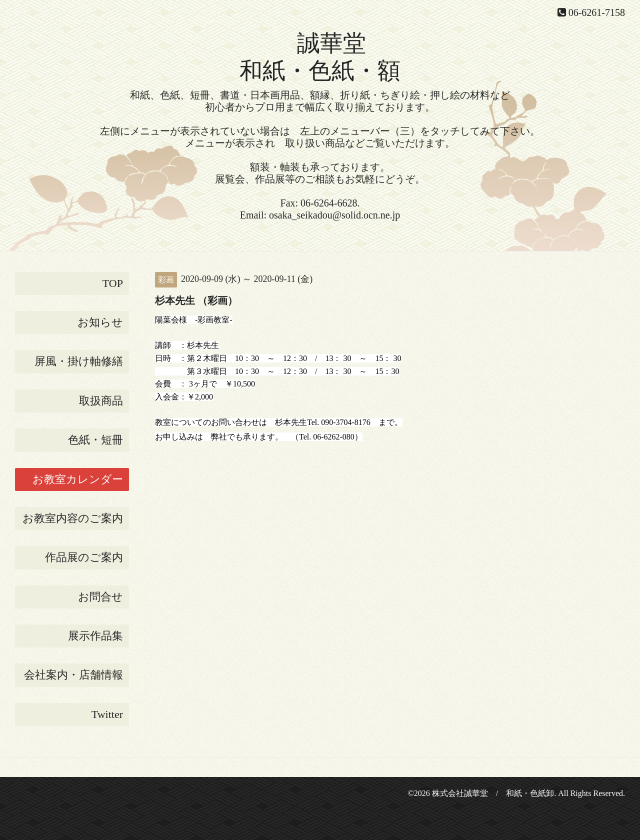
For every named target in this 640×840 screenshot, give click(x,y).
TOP (113, 283)
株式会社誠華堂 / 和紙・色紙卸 (493, 793)
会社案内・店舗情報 (73, 675)
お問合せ (100, 597)
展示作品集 (95, 636)
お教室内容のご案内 (73, 518)
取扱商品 (101, 401)
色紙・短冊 (95, 440)
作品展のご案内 (84, 557)
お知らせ (100, 322)
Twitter (107, 714)
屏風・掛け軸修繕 (79, 361)
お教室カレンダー (78, 479)
